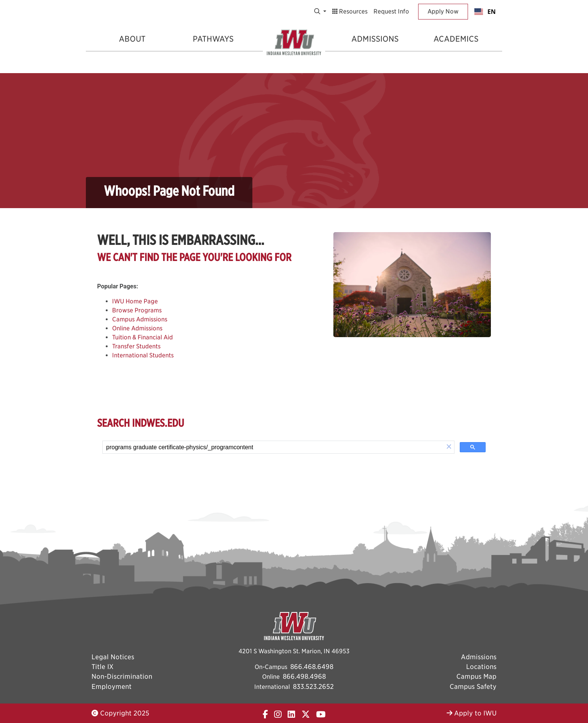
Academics (456, 39)
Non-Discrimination (122, 676)
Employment (112, 686)
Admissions (375, 39)
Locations (481, 667)
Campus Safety (473, 686)
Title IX (103, 667)
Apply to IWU (472, 713)
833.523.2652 (313, 686)
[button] (449, 447)
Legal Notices (113, 657)
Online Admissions (137, 328)
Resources (350, 11)
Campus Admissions (140, 319)
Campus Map (476, 676)
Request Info (391, 11)
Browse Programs (137, 310)
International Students (143, 355)
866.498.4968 (304, 676)
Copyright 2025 (120, 713)
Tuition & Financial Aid (142, 337)
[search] (273, 447)
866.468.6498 (312, 667)
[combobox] (485, 12)
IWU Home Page (135, 301)
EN (485, 12)
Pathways (213, 39)
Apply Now (443, 11)
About (132, 39)
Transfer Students (136, 346)
